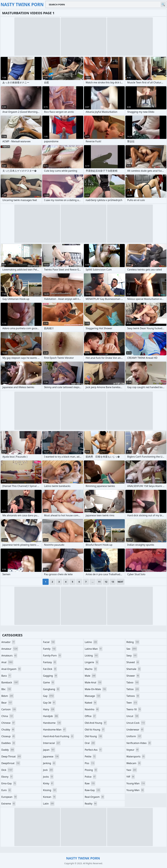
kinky (48, 783)
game (49, 682)
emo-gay (9, 783)
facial (49, 642)
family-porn (52, 656)
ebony (7, 777)
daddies (8, 743)
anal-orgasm (11, 669)
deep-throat (11, 756)
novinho (92, 709)
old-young (94, 736)
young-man (136, 783)
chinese (8, 723)
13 (113, 582)
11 (99, 582)
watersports (136, 756)
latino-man (94, 649)
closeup (8, 736)
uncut (133, 716)
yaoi (132, 770)
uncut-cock (136, 723)
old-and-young (96, 723)
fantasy (50, 662)
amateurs (9, 656)
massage (93, 696)
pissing (91, 770)
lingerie (92, 662)
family (50, 649)
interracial (52, 743)
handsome (52, 723)
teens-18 (134, 709)
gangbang (51, 689)
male (90, 676)
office (91, 716)
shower (133, 676)
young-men (135, 790)
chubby (8, 730)
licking (92, 656)
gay (49, 696)
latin (49, 804)
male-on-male (96, 689)
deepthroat (11, 763)
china (8, 716)
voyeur (133, 750)
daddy (8, 750)
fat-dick (50, 669)
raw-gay (93, 790)
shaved (133, 662)
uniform (134, 736)
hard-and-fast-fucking (58, 736)
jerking (49, 763)
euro (6, 790)
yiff (131, 777)
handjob (51, 716)
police (91, 777)
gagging (50, 676)
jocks (48, 777)
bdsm (8, 696)
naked (91, 703)
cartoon (9, 709)
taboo (133, 682)
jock (48, 770)
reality (91, 804)
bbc (6, 689)
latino (91, 642)
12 (106, 582)
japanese (51, 756)
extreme (8, 804)
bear (7, 703)
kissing (50, 790)
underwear (135, 730)
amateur (10, 649)
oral (90, 743)
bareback (10, 682)
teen (132, 703)
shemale (134, 669)
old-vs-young (95, 730)
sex (132, 649)
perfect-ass (94, 750)
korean (49, 797)
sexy (132, 656)
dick (7, 770)
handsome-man (55, 730)
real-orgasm (95, 797)
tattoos (133, 696)
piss (90, 763)
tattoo (133, 689)
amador (8, 642)
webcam (134, 763)
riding (133, 642)
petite (90, 756)
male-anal (93, 682)
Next (120, 582)
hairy (49, 709)
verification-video (139, 743)
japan (49, 750)
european (9, 797)
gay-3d (49, 703)
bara (6, 676)
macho (91, 669)
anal (7, 662)
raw (90, 783)
